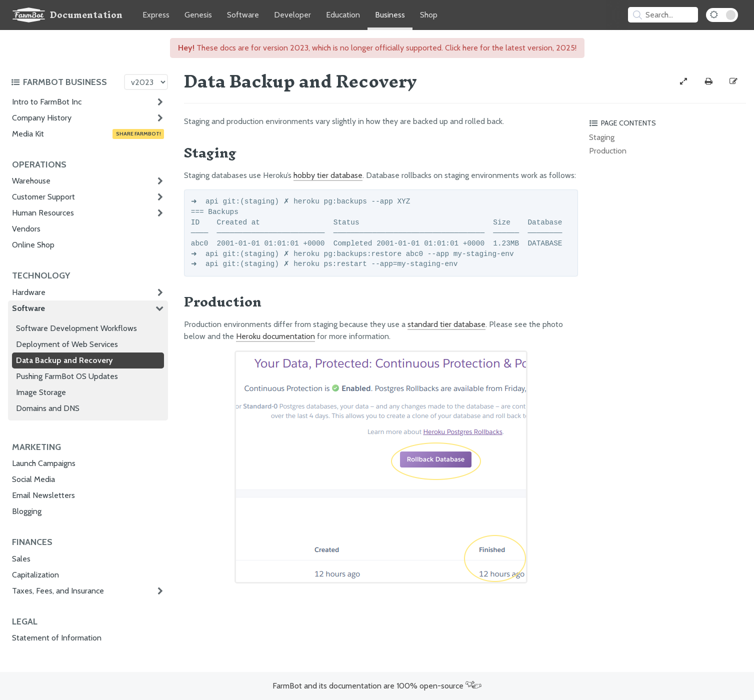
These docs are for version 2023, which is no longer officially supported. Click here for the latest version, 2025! (377, 48)
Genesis (198, 15)
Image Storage (41, 392)
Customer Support (43, 197)
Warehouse (31, 181)
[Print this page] (708, 81)
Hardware (29, 292)
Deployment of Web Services (67, 344)
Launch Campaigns (44, 463)
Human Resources (43, 213)
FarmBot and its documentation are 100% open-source (377, 686)
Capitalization (35, 575)
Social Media (33, 479)
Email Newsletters (43, 495)
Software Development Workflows (76, 328)
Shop (429, 15)
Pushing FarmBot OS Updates (67, 376)
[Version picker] (146, 82)
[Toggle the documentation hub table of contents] (65, 82)
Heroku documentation (275, 336)
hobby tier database (328, 175)
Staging (602, 137)
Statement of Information (57, 638)
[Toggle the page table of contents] (666, 123)
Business (390, 15)
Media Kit (88, 134)
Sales (21, 559)
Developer (292, 15)
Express (156, 15)
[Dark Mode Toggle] (722, 15)
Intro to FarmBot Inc (47, 102)
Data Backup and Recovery (64, 360)
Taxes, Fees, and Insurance (58, 591)
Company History (42, 118)
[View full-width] (683, 81)
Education (343, 15)
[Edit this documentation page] (733, 81)
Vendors (26, 229)
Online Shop (33, 245)
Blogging (27, 511)
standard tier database (446, 324)
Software (243, 15)
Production (608, 151)
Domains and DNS (48, 408)
